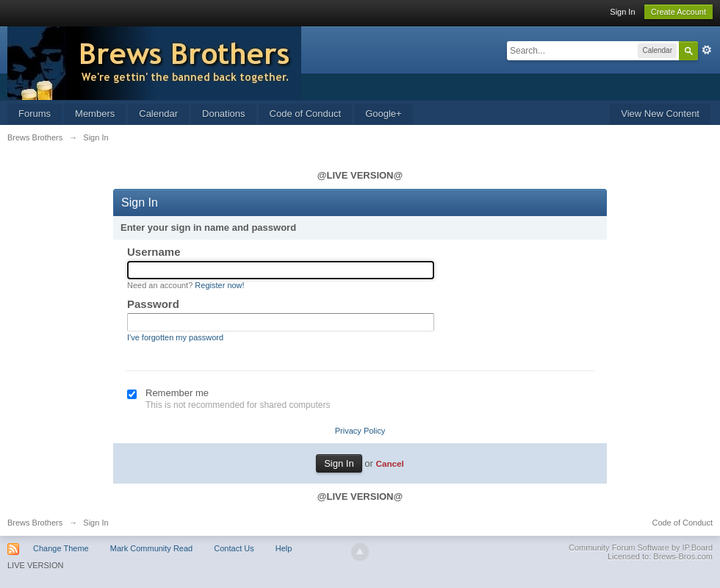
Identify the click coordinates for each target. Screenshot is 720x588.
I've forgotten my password (175, 337)
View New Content (660, 114)
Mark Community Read (151, 548)
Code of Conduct (306, 114)
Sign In (622, 12)
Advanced (707, 50)
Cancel (389, 463)
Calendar (158, 114)
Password (153, 304)
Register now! (219, 285)
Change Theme (61, 548)
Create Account (678, 12)
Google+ (384, 114)
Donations (224, 114)
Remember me (177, 393)
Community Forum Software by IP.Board (641, 548)
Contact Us (234, 548)
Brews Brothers (35, 523)
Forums (35, 114)
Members (95, 114)
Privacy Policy (360, 431)
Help (284, 548)
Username (154, 252)
